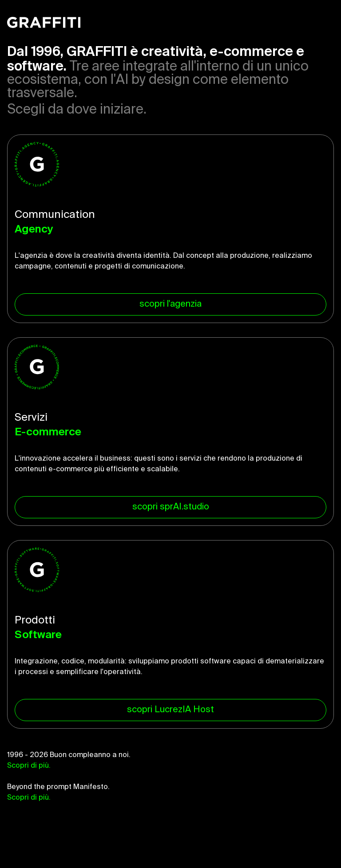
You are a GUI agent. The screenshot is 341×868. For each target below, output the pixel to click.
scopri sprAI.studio (171, 507)
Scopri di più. (29, 766)
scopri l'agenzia (170, 304)
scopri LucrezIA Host (170, 710)
